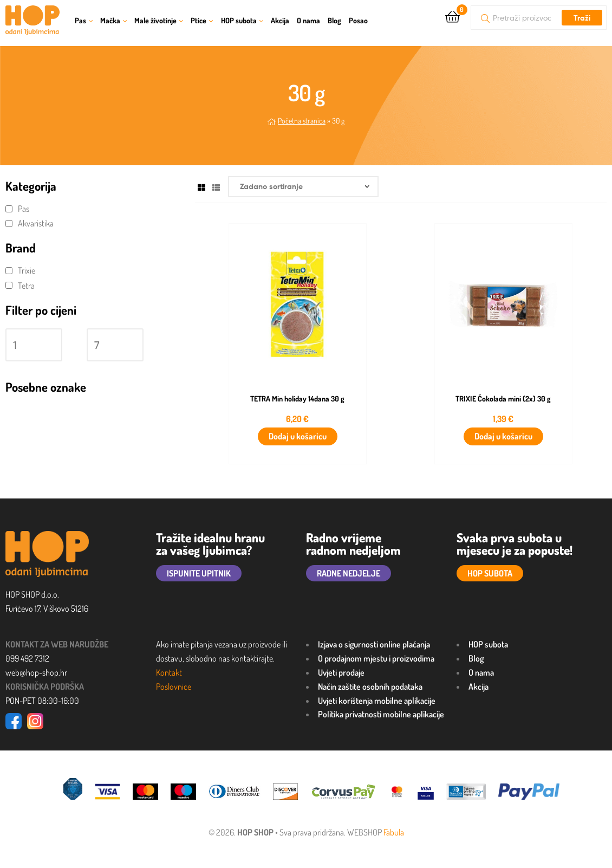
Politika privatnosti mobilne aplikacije (381, 714)
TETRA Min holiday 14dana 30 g (297, 399)
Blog (334, 20)
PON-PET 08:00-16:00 (42, 701)
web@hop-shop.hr (36, 672)
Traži (582, 18)
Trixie (27, 270)
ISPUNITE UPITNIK (199, 573)
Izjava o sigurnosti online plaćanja (374, 644)
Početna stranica (302, 121)
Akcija (280, 20)
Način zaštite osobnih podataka (370, 686)
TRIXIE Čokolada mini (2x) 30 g (503, 399)
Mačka (110, 20)
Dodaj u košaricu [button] (298, 436)
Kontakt (169, 672)
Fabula (394, 832)
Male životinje (155, 20)
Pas (80, 20)
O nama (308, 20)
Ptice (198, 20)
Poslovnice (174, 686)
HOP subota (239, 20)
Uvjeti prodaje (341, 672)
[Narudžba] (303, 187)
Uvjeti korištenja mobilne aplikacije (377, 701)
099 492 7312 (27, 658)
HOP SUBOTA (490, 573)
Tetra (26, 286)
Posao (358, 20)
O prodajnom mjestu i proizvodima (376, 658)
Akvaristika (36, 223)
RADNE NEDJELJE (349, 573)
